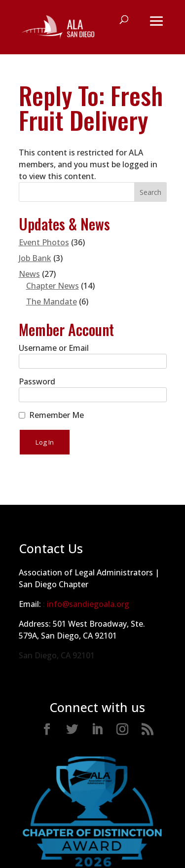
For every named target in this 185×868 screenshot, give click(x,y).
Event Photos (44, 242)
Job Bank (35, 258)
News (29, 274)
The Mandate (52, 302)
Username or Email (54, 348)
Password (37, 381)
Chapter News (53, 286)
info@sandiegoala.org (88, 604)
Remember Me (56, 415)
